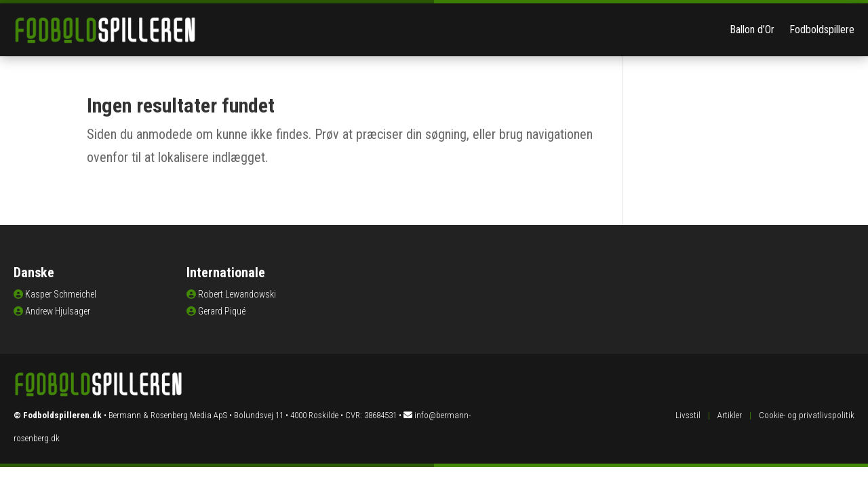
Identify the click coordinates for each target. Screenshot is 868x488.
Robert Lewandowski (237, 294)
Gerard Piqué (222, 311)
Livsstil (688, 415)
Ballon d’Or (752, 29)
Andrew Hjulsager (58, 311)
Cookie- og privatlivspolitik (807, 415)
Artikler (730, 415)
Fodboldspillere (822, 29)
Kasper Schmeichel (61, 294)
